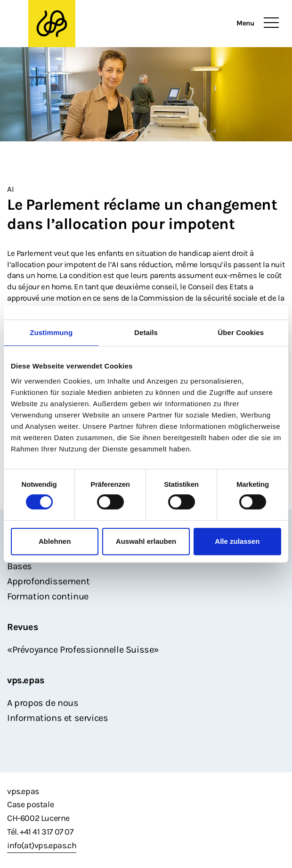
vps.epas (26, 680)
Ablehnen (55, 541)
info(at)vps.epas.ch (42, 845)
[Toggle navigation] (271, 23)
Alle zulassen (237, 541)
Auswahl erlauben (146, 541)
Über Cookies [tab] (241, 332)
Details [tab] (146, 332)
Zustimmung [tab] (51, 332)
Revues (23, 627)
